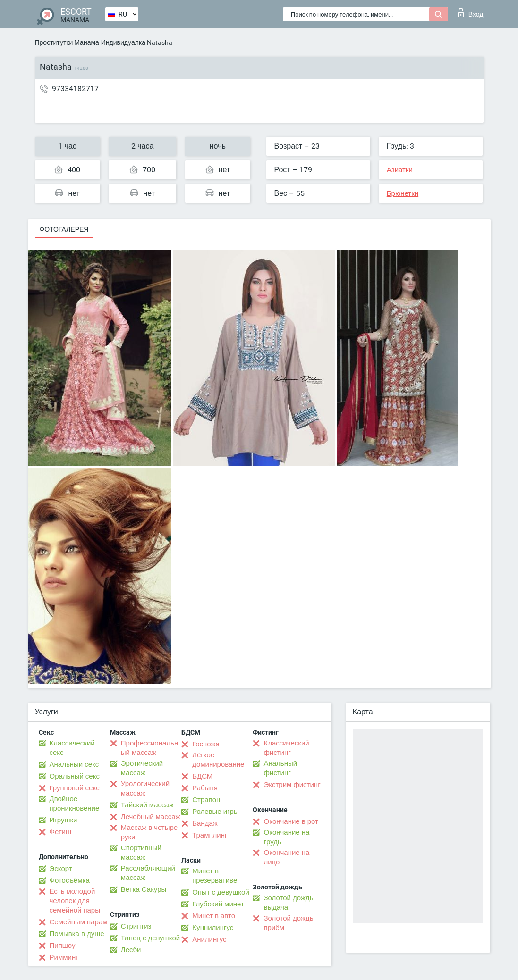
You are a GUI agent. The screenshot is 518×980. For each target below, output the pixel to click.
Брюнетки (403, 193)
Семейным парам (79, 922)
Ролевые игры (216, 812)
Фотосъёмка (70, 880)
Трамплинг (210, 835)
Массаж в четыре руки (149, 832)
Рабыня (205, 788)
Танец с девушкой (150, 938)
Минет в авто (214, 916)
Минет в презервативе (215, 876)
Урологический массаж (145, 788)
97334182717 (75, 88)
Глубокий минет (218, 904)
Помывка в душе (77, 934)
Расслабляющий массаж (148, 873)
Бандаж (205, 823)
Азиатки (400, 170)
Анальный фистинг (280, 768)
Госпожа (206, 744)
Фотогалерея (64, 229)
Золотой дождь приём (288, 923)
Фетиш (61, 832)
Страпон (206, 800)
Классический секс (72, 748)
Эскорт (61, 869)
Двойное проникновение (75, 804)
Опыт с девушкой (221, 892)
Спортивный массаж (141, 853)
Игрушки (64, 820)
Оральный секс (75, 776)
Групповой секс (75, 788)
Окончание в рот (291, 821)
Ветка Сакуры (144, 889)
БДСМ (202, 776)
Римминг (64, 957)
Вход (471, 13)
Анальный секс (74, 764)
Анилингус (209, 939)
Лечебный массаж (151, 817)
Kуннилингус (213, 928)
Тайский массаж (147, 805)
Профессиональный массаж (149, 748)
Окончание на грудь (286, 837)
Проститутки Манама (67, 42)
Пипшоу (63, 946)
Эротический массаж (142, 768)
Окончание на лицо (286, 857)
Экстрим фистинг (292, 785)
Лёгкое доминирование (218, 760)
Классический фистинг (286, 748)
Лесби (131, 950)
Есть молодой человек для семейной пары (75, 901)
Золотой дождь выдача (288, 903)
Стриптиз (136, 926)
